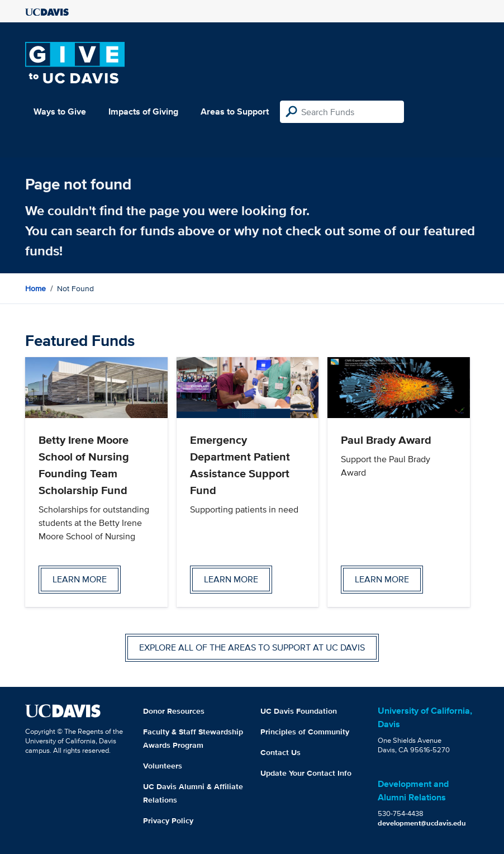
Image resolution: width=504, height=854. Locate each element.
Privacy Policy (168, 820)
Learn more (80, 579)
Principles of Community (305, 732)
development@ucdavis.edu (422, 823)
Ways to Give (60, 112)
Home (35, 288)
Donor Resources (174, 711)
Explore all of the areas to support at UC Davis (252, 647)
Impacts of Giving (143, 112)
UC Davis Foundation (299, 711)
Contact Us (280, 752)
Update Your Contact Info (306, 773)
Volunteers (163, 766)
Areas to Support (235, 112)
